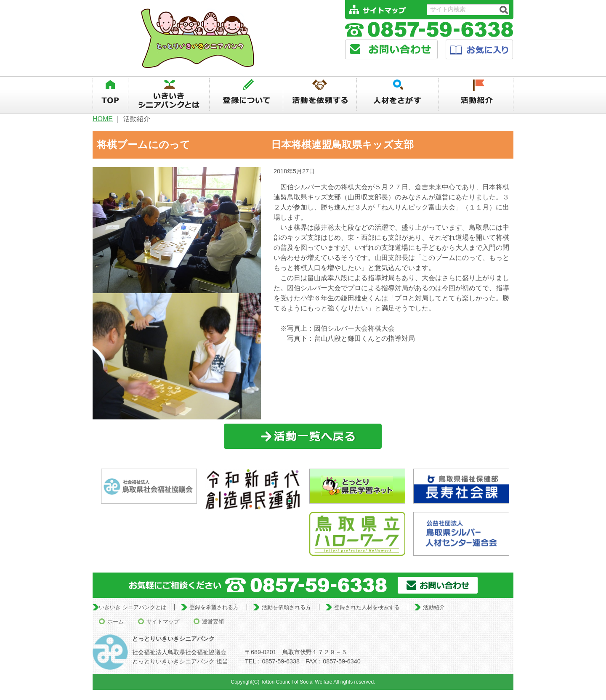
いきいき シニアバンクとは (133, 607)
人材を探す (398, 95)
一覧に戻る (303, 436)
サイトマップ (163, 622)
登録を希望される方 (214, 607)
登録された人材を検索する (367, 607)
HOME (103, 119)
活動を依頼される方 (286, 607)
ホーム (116, 622)
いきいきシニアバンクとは (169, 95)
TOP (110, 95)
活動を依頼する (320, 95)
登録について (246, 95)
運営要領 (213, 622)
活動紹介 (476, 95)
